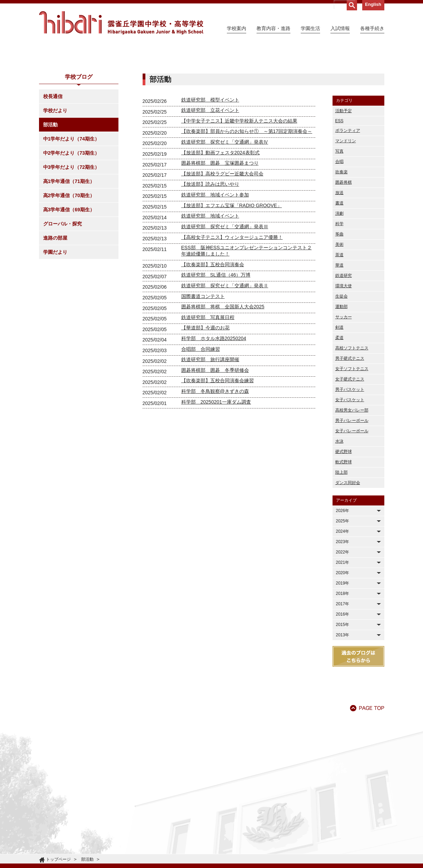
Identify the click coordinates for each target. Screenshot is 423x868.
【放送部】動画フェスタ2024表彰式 (220, 215)
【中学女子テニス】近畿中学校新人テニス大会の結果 (239, 184)
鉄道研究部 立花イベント (210, 173)
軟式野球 (344, 525)
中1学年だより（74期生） (71, 202)
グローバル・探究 (63, 287)
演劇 (339, 276)
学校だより (55, 173)
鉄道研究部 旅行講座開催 (210, 422)
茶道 (339, 318)
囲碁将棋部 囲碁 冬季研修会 (215, 433)
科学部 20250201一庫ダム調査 (216, 465)
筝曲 (339, 297)
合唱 (339, 224)
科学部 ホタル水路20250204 (214, 401)
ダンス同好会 (348, 546)
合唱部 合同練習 (201, 412)
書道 (339, 266)
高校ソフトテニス (352, 411)
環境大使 (344, 349)
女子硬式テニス (350, 442)
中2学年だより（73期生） (71, 216)
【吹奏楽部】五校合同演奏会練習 (218, 443)
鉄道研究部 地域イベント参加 (215, 258)
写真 (339, 214)
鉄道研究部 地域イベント (210, 279)
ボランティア (348, 193)
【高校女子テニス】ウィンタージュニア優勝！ (232, 300)
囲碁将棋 (344, 245)
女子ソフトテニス (352, 432)
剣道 (339, 390)
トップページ (58, 859)
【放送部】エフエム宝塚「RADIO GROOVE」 (232, 268)
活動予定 (344, 174)
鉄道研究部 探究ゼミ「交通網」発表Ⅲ (225, 289)
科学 (339, 287)
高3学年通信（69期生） (69, 272)
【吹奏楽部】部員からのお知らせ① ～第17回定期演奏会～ (247, 194)
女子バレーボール (352, 494)
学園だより (55, 315)
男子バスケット (350, 452)
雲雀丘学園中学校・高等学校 (121, 23)
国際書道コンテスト (203, 359)
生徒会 (342, 359)
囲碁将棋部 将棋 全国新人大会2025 (223, 369)
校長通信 (53, 159)
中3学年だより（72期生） (71, 230)
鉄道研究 (344, 338)
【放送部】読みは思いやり (210, 247)
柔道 (339, 401)
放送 (339, 255)
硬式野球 (344, 514)
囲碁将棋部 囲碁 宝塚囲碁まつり (220, 226)
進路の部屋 (55, 301)
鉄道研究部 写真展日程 (208, 380)
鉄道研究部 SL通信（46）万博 (216, 338)
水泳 (339, 504)
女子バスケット (350, 463)
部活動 (50, 187)
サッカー (344, 380)
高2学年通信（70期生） (69, 258)
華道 (339, 328)
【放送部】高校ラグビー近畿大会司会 (222, 237)
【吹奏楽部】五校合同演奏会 (213, 327)
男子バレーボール (352, 483)
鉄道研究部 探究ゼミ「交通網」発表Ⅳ (225, 205)
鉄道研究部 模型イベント (210, 163)
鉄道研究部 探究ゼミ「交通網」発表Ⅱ (225, 348)
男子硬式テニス (350, 421)
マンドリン (346, 204)
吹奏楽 (342, 235)
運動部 (342, 369)
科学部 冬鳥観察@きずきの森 (215, 454)
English (373, 4)
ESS (339, 184)
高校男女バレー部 (352, 473)
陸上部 (342, 535)
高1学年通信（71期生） (69, 244)
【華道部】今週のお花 (205, 390)
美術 (339, 307)
